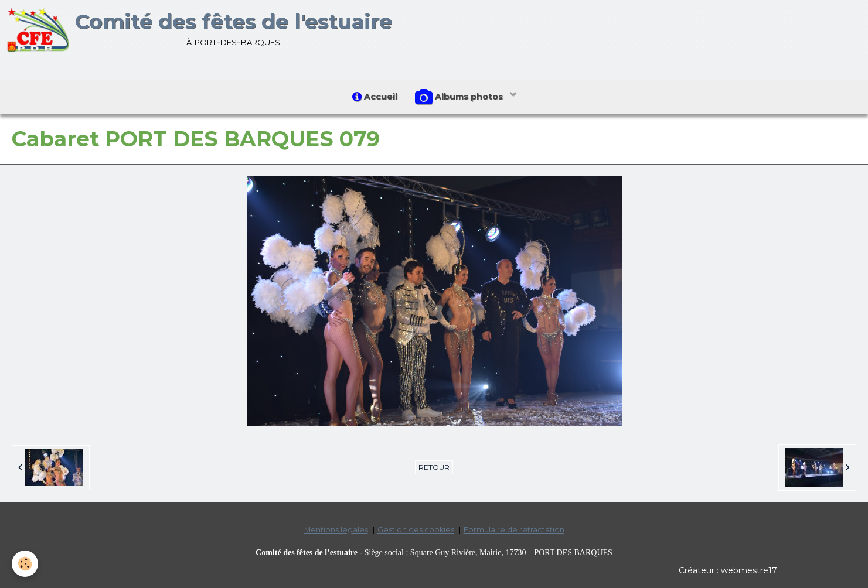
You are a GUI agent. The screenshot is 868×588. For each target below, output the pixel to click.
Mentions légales (336, 530)
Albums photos (460, 97)
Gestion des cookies (416, 530)
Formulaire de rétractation (514, 530)
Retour (434, 467)
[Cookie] (25, 564)
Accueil (375, 97)
